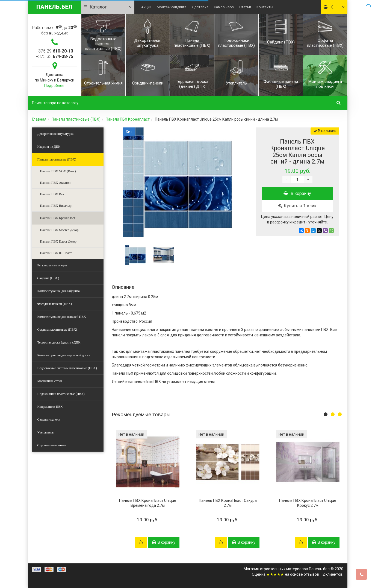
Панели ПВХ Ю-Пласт (56, 253)
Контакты (265, 7)
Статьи (245, 7)
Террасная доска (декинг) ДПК (59, 342)
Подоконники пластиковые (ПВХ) (61, 394)
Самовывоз (224, 7)
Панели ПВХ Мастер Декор (59, 230)
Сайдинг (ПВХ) (48, 278)
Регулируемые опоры (52, 265)
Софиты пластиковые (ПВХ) (57, 330)
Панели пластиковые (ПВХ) (76, 119)
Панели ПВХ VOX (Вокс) (58, 171)
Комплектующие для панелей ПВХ (62, 317)
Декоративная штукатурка (56, 134)
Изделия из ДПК (49, 147)
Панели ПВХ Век (52, 194)
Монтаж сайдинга (172, 7)
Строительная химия (52, 445)
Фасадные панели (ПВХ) (55, 304)
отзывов (311, 574)
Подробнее (54, 86)
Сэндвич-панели (49, 420)
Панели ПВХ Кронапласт (128, 119)
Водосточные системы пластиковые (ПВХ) (67, 368)
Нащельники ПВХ (50, 407)
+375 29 (54, 51)
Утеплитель (46, 432)
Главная (39, 119)
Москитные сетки (50, 381)
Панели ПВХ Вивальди (56, 206)
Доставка (200, 7)
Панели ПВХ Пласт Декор (58, 241)
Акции (146, 7)
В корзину (297, 193)
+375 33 (54, 56)
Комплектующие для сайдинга (59, 291)
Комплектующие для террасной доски (64, 355)
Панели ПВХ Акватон (55, 183)
